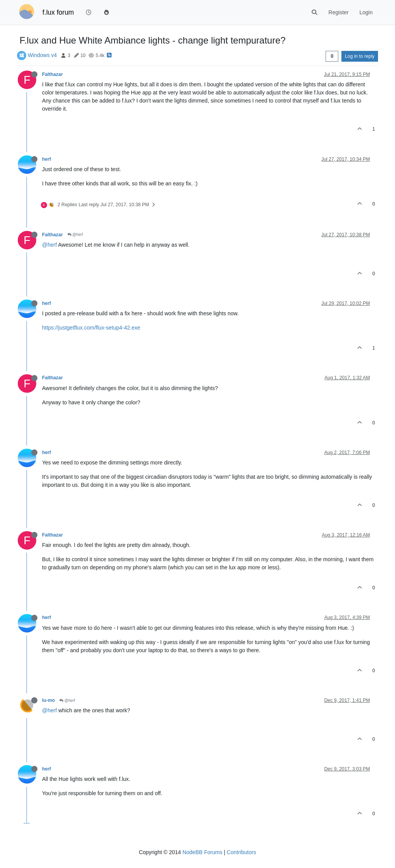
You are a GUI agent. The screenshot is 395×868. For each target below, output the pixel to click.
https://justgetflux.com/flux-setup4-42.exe (91, 328)
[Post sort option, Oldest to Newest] (332, 56)
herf (46, 159)
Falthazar (52, 74)
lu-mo (48, 700)
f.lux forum (58, 12)
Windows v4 (42, 55)
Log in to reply (360, 56)
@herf (75, 235)
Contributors (241, 852)
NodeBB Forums (202, 852)
